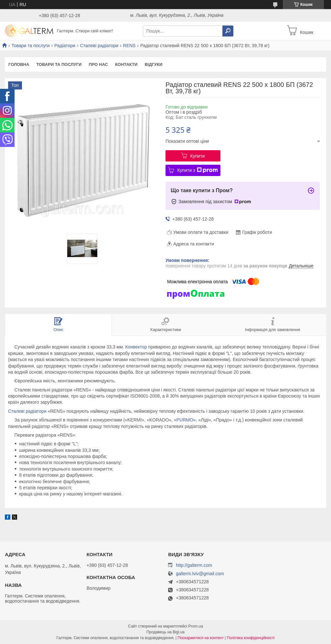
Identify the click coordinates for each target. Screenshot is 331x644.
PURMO (185, 420)
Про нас (98, 64)
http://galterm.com (194, 565)
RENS (129, 46)
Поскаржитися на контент (201, 638)
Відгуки (153, 64)
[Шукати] (228, 31)
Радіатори (65, 46)
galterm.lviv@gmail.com (200, 574)
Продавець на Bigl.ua (165, 632)
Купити (198, 156)
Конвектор (136, 347)
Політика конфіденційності (251, 638)
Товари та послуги (30, 46)
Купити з (197, 170)
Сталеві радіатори (99, 46)
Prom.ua (196, 626)
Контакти (126, 64)
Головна (19, 64)
